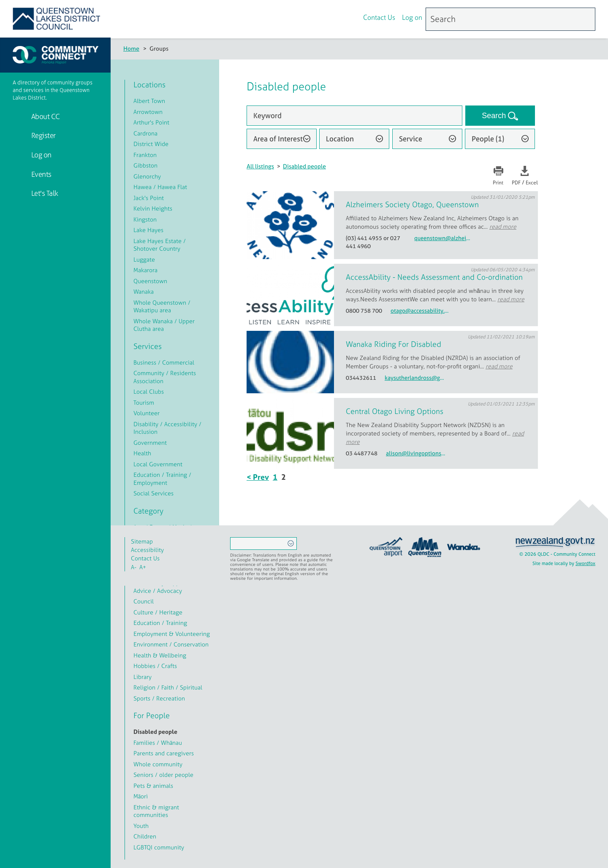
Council (144, 601)
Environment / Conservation (171, 644)
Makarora (145, 270)
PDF (516, 183)
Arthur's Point (151, 122)
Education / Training (160, 623)
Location (340, 139)
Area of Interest (278, 139)
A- (134, 567)
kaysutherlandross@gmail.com (415, 378)
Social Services (153, 493)
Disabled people (304, 166)
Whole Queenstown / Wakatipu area (162, 306)
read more (503, 226)
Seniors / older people (163, 775)
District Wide (151, 144)
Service (411, 139)
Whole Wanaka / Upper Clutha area (164, 325)
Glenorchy (147, 176)
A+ (143, 567)
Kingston (145, 219)
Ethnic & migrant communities (156, 811)
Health (142, 453)
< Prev (258, 477)
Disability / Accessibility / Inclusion (167, 428)
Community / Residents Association (165, 377)
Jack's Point (149, 198)
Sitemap (142, 541)
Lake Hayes (148, 230)
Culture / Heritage (158, 612)
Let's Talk (44, 193)
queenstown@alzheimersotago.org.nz (444, 238)
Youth (141, 826)
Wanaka (144, 291)
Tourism (144, 402)
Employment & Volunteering (172, 634)
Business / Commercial (164, 362)
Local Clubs (149, 391)
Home (131, 48)
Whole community (158, 764)
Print (498, 183)
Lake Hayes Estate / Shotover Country (160, 245)
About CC (45, 116)
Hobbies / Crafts (155, 666)
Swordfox (585, 563)
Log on (412, 18)
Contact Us (379, 18)
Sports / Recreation (159, 698)
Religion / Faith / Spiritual (168, 687)
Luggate (144, 259)
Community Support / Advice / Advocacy (162, 587)
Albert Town (149, 101)
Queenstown (150, 281)
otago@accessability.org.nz (421, 311)
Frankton (145, 155)
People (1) (488, 139)
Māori (141, 796)
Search (495, 116)
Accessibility (147, 550)
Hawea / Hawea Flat (160, 187)
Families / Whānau (158, 742)
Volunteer (147, 413)
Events (41, 174)
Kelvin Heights (153, 208)
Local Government (158, 464)
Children (145, 836)
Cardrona (145, 133)
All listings (260, 166)
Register (43, 135)
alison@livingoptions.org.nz (416, 453)
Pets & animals (153, 786)
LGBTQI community (159, 847)
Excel (532, 183)
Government (150, 442)
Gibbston (145, 165)
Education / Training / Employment (162, 479)
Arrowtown (148, 112)
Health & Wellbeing (160, 655)
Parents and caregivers (164, 753)
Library (142, 677)
